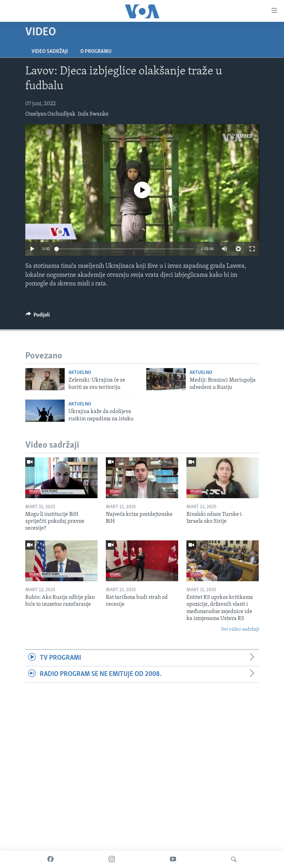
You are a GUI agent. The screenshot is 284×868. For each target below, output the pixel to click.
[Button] (38, 317)
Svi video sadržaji (240, 629)
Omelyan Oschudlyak (50, 114)
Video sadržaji (50, 52)
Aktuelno (80, 373)
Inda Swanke (93, 114)
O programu (96, 52)
